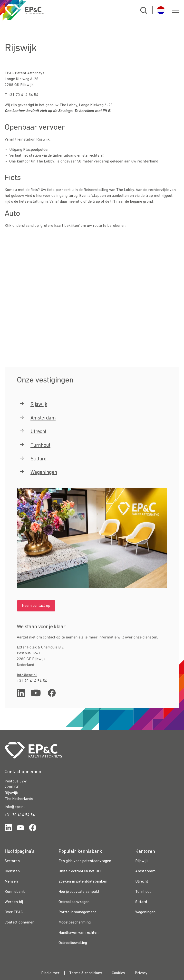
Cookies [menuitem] (118, 973)
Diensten (12, 871)
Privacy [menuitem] (141, 973)
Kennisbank (15, 892)
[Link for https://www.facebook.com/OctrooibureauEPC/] (33, 829)
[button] (176, 10)
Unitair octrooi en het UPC (81, 871)
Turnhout (143, 892)
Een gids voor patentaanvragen (85, 861)
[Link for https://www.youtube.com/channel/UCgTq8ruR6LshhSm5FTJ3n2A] (20, 829)
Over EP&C (14, 912)
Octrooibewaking (73, 943)
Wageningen (145, 912)
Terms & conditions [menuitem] (86, 973)
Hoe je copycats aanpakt (79, 892)
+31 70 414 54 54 (20, 815)
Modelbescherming (75, 923)
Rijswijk (142, 861)
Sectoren (12, 861)
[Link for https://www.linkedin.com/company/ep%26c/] (8, 829)
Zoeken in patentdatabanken (83, 882)
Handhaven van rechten (78, 933)
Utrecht (142, 882)
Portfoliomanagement (77, 912)
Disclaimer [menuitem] (50, 973)
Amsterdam (43, 418)
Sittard (141, 902)
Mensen (11, 882)
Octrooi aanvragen (74, 902)
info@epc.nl (27, 675)
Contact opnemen (19, 923)
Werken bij (14, 902)
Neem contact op (36, 606)
